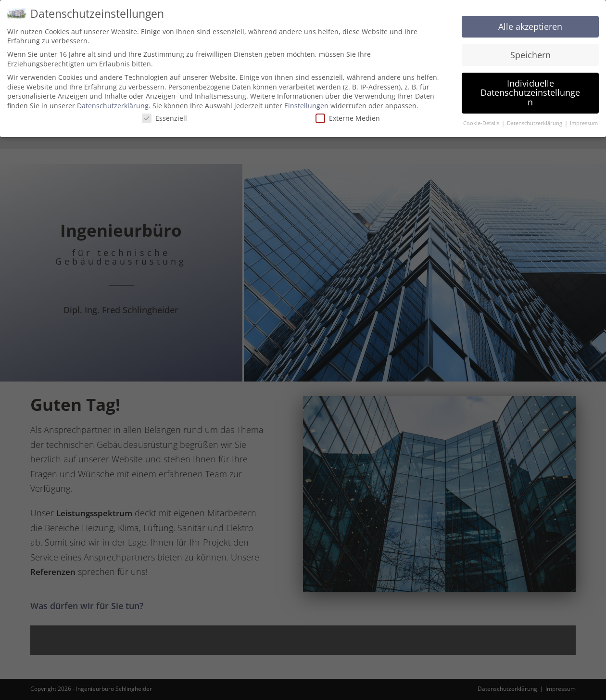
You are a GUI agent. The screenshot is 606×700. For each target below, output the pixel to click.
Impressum (584, 123)
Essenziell (164, 118)
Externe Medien (348, 118)
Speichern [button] (530, 55)
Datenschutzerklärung (113, 106)
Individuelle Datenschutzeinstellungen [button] (530, 93)
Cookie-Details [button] (482, 123)
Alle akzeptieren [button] (530, 26)
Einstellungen (306, 106)
